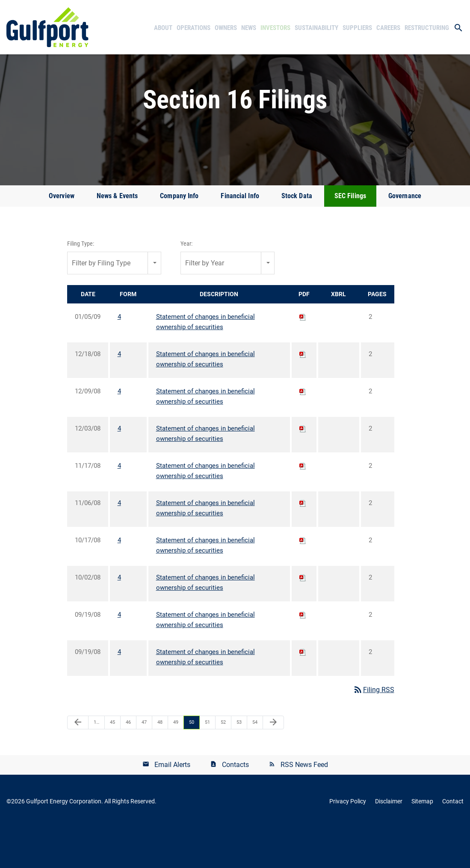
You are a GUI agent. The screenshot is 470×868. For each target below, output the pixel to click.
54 (255, 762)
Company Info (179, 236)
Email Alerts (172, 805)
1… (96, 762)
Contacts (235, 805)
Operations (194, 28)
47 (144, 762)
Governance (405, 236)
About (163, 28)
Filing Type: (81, 284)
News (249, 28)
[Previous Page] (78, 763)
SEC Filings (350, 236)
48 (160, 762)
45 (112, 762)
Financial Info (240, 236)
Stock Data (297, 236)
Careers (388, 28)
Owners (226, 28)
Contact (453, 841)
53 (239, 762)
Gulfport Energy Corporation (64, 841)
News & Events (117, 236)
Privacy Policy (348, 841)
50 (192, 762)
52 (223, 762)
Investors (275, 28)
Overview (62, 236)
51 (207, 762)
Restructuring (427, 28)
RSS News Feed (304, 805)
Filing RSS (374, 730)
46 (128, 762)
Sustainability (316, 28)
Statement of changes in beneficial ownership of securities (205, 362)
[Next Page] (273, 763)
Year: (186, 284)
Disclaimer (389, 841)
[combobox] (114, 303)
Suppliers (357, 28)
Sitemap (422, 841)
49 (176, 762)
